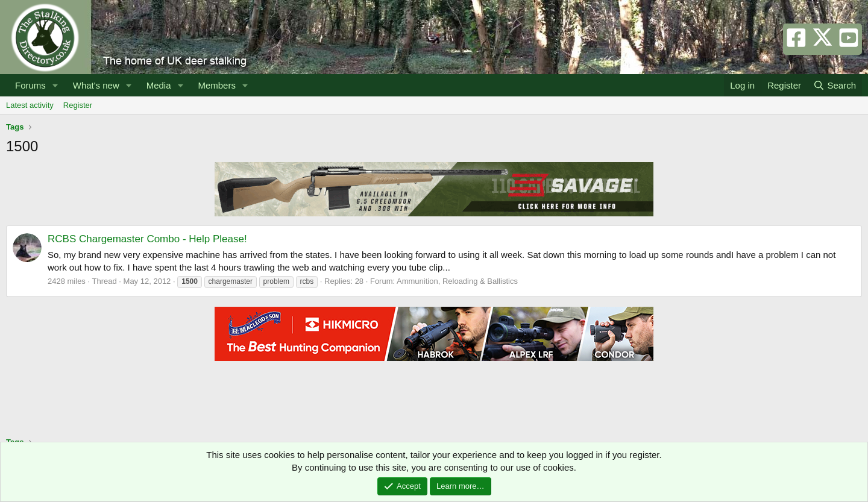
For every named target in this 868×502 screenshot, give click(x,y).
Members (217, 85)
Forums (30, 85)
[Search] (835, 85)
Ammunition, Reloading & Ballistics (457, 281)
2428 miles (67, 281)
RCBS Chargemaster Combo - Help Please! (147, 239)
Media (159, 85)
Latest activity (30, 105)
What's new (96, 85)
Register (78, 105)
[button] (55, 85)
